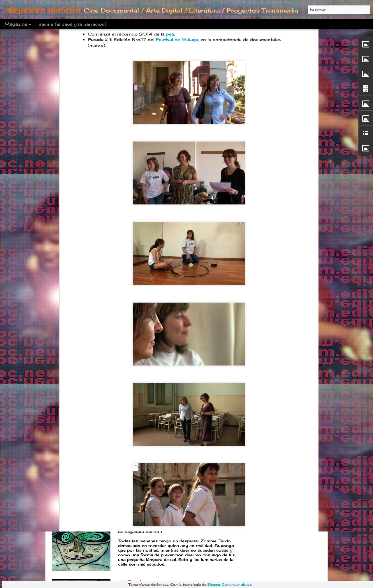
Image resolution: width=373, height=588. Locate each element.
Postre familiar (147, 450)
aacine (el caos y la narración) (73, 24)
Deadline (139, 516)
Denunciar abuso (237, 585)
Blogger (214, 585)
